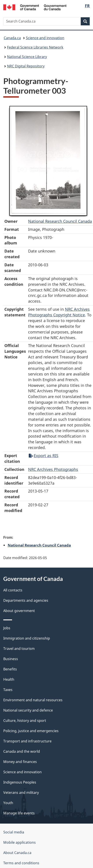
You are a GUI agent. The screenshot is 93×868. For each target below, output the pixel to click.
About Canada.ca (17, 853)
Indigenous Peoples (20, 782)
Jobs (7, 628)
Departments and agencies (26, 600)
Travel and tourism (19, 649)
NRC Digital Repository (26, 66)
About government (19, 611)
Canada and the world (22, 751)
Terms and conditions (21, 863)
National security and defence (28, 710)
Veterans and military (21, 793)
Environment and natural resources (33, 700)
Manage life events (19, 813)
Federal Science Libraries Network (35, 47)
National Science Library (27, 57)
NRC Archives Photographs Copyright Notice (59, 312)
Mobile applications (20, 842)
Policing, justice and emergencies (31, 731)
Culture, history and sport (25, 721)
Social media (14, 832)
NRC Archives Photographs (53, 469)
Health (9, 679)
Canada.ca (12, 38)
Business (11, 659)
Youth (8, 803)
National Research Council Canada (60, 221)
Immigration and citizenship (27, 638)
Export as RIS (44, 456)
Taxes (8, 690)
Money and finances (20, 762)
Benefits (10, 669)
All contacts (13, 590)
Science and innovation (45, 38)
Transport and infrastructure (27, 741)
